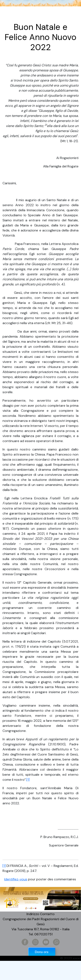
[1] (28, 780)
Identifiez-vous (16, 879)
